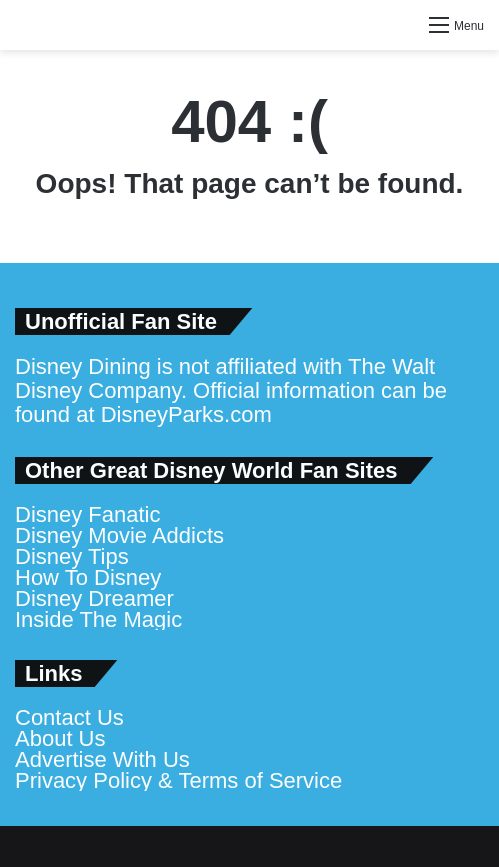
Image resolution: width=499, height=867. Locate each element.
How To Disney (88, 577)
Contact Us (69, 717)
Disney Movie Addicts (119, 535)
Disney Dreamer (94, 598)
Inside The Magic (98, 619)
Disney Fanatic (88, 514)
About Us (60, 738)
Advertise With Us (102, 759)
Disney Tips (72, 556)
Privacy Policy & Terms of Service (178, 780)
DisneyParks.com (186, 414)
